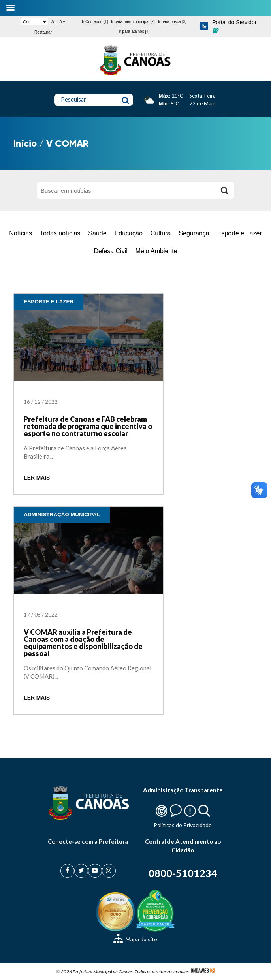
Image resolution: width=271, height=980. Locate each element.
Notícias (21, 233)
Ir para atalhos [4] (134, 31)
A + (62, 22)
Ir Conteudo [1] (95, 22)
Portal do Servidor (234, 26)
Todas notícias (60, 233)
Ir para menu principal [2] (133, 22)
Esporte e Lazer (240, 233)
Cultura (161, 233)
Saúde (97, 233)
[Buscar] (224, 190)
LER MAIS (37, 478)
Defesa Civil (110, 251)
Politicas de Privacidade (183, 825)
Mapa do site (135, 939)
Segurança (194, 233)
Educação (129, 233)
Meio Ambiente (156, 251)
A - (54, 22)
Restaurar (43, 32)
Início (25, 143)
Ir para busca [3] (172, 22)
